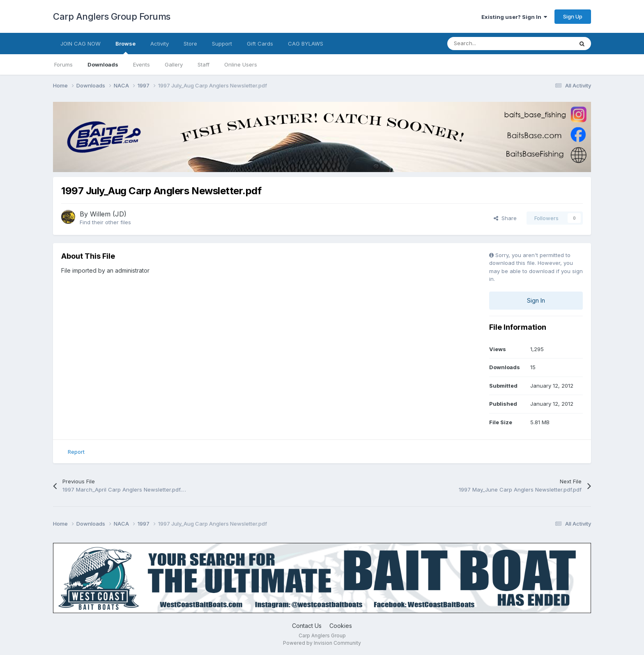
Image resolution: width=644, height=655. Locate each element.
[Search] (492, 44)
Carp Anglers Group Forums (112, 16)
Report (76, 452)
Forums (63, 64)
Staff (204, 64)
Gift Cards (260, 44)
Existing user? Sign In (514, 17)
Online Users (241, 64)
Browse (125, 47)
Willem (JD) (108, 214)
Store (190, 44)
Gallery (174, 64)
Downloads (103, 64)
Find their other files (105, 222)
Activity (160, 44)
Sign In (536, 300)
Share (505, 218)
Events (141, 64)
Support (222, 44)
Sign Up (573, 16)
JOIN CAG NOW (80, 44)
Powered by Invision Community (322, 643)
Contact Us (307, 626)
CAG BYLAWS (306, 44)
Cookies (341, 626)
